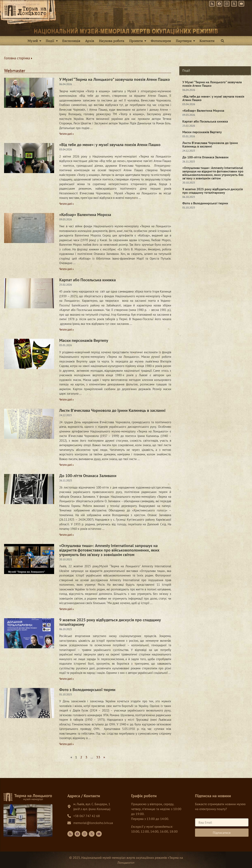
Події (53, 41)
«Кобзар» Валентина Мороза (85, 215)
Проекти (139, 41)
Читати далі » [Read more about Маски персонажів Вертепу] (66, 399)
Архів (90, 41)
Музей (35, 41)
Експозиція (71, 41)
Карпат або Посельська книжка (88, 280)
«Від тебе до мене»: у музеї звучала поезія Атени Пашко (110, 145)
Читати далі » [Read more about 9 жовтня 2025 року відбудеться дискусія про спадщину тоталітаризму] (66, 679)
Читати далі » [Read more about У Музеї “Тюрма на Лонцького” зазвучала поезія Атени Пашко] (66, 134)
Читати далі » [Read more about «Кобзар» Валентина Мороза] (66, 269)
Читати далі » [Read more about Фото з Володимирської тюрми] (66, 744)
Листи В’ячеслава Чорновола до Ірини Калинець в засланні (112, 410)
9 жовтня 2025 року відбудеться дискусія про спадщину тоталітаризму (110, 622)
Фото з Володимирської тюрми (87, 690)
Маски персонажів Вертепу (84, 340)
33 (98, 757)
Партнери (186, 41)
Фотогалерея (161, 41)
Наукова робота (112, 41)
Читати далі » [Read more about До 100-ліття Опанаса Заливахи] (66, 535)
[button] (222, 41)
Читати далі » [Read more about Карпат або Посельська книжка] (66, 329)
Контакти (207, 41)
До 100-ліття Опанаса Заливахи (88, 476)
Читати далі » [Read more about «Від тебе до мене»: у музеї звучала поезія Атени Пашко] (66, 204)
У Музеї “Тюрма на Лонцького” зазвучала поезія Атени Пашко (115, 79)
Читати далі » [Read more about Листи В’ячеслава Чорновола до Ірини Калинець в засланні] (66, 465)
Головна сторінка (18, 58)
